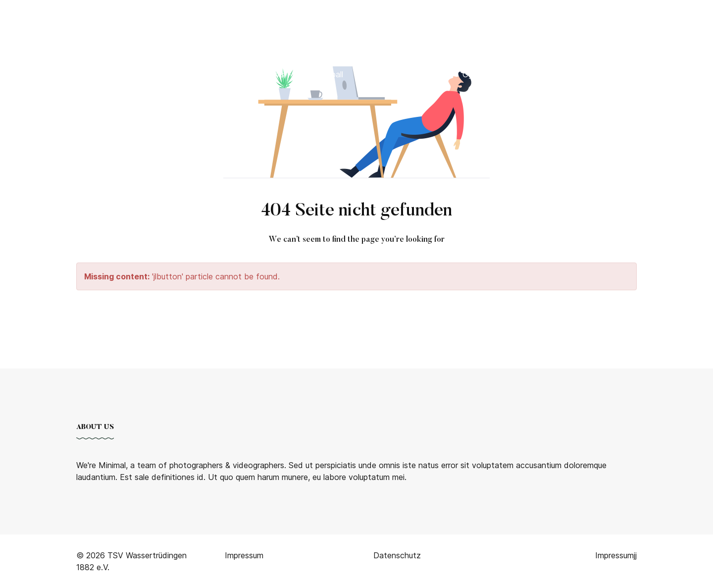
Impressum (614, 555)
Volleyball (326, 74)
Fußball (138, 74)
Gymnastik (482, 74)
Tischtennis (268, 74)
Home (48, 74)
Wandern (532, 74)
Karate (370, 74)
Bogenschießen (199, 74)
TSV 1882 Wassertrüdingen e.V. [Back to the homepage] (115, 20)
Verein (89, 74)
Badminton (423, 74)
